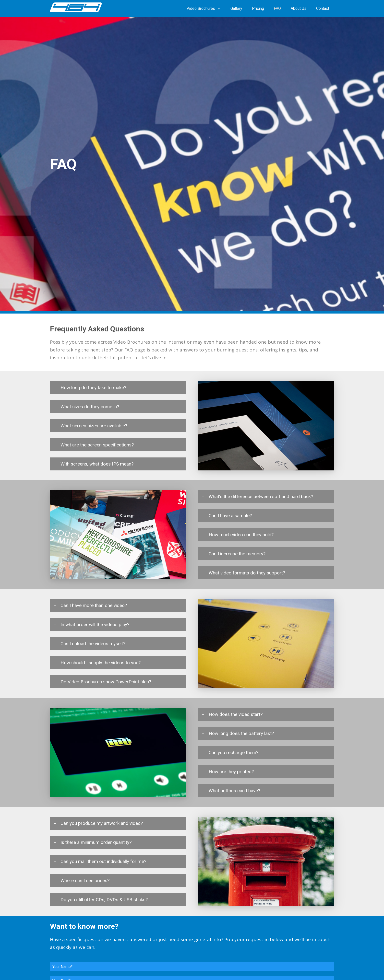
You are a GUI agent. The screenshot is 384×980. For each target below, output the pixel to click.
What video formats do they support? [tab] (247, 573)
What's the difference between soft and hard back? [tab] (261, 496)
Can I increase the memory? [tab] (237, 554)
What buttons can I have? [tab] (234, 791)
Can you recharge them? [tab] (234, 752)
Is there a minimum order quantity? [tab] (96, 842)
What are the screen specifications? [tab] (97, 445)
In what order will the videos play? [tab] (95, 624)
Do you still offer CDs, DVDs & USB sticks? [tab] (104, 900)
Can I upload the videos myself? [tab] (93, 644)
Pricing (258, 8)
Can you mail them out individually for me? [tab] (103, 861)
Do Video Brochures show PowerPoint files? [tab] (106, 682)
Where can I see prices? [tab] (85, 881)
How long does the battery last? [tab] (241, 733)
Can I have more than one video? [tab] (94, 605)
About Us (299, 8)
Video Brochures (201, 8)
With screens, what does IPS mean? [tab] (97, 464)
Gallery (236, 8)
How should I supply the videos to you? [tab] (101, 663)
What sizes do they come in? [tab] (90, 407)
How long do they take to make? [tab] (93, 388)
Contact (323, 8)
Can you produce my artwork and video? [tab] (102, 823)
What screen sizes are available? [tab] (94, 426)
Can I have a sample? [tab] (230, 516)
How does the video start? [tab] (236, 714)
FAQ (277, 8)
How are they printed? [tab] (231, 772)
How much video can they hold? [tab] (241, 535)
